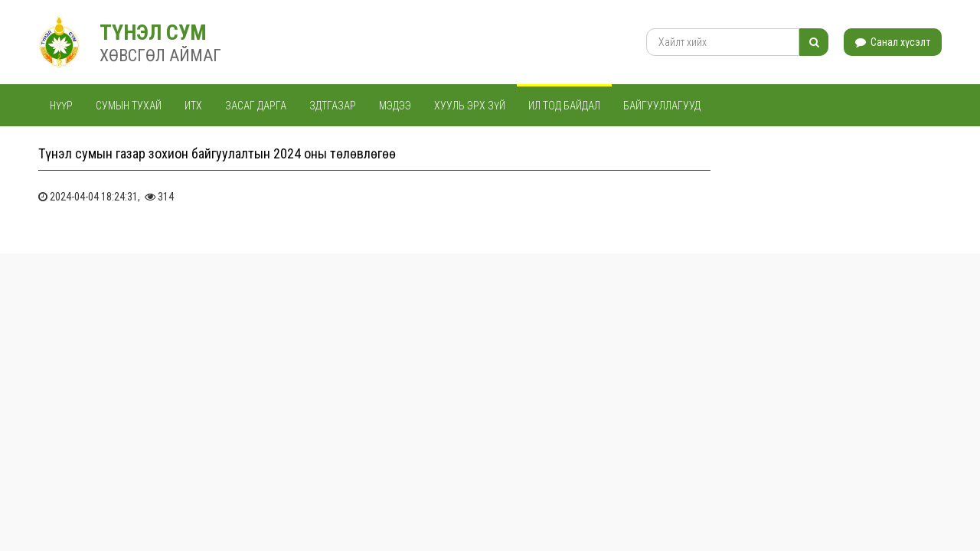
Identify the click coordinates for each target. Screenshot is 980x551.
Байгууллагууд (662, 106)
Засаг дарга (256, 106)
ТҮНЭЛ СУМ (153, 33)
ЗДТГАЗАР (333, 106)
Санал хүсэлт (893, 42)
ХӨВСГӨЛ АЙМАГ (160, 55)
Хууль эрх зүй (470, 106)
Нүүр (61, 106)
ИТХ (193, 106)
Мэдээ (395, 106)
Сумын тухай (129, 106)
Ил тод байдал (564, 106)
